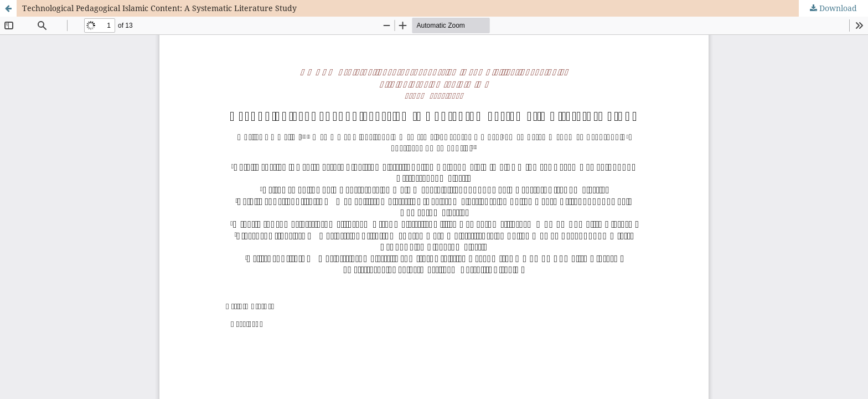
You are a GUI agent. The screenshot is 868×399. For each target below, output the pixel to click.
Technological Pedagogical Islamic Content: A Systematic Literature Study (159, 8)
